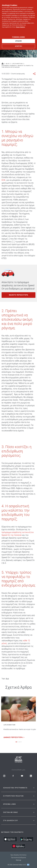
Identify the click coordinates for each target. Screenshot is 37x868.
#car (7, 679)
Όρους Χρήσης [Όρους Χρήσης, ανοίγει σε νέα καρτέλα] (21, 25)
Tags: (3, 679)
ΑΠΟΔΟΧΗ (19, 39)
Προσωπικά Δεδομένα (19, 858)
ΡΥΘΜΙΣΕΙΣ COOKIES (18, 35)
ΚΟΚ (4, 180)
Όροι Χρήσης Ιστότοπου (18, 855)
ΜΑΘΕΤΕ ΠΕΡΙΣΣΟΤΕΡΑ (19, 295)
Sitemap (19, 860)
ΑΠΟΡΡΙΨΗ (18, 44)
